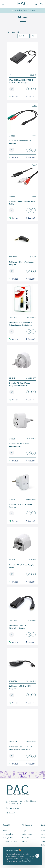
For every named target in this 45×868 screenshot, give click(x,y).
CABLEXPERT (13, 257)
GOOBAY (12, 136)
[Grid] (9, 32)
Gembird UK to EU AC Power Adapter (21, 506)
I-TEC (11, 75)
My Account (27, 825)
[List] (13, 32)
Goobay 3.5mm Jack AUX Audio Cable (22, 203)
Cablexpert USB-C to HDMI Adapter (20, 688)
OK (37, 856)
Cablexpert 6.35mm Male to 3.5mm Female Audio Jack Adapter (21, 324)
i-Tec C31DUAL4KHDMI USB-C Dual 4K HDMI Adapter (21, 82)
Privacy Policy (27, 861)
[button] (12, 89)
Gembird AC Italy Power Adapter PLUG (19, 445)
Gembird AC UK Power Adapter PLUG (22, 566)
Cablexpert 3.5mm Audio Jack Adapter (22, 263)
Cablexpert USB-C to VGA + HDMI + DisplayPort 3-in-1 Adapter (21, 749)
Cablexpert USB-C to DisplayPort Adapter (18, 627)
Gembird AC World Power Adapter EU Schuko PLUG (20, 385)
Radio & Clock (22, 10)
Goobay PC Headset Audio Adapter (20, 142)
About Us (7, 825)
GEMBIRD (12, 378)
